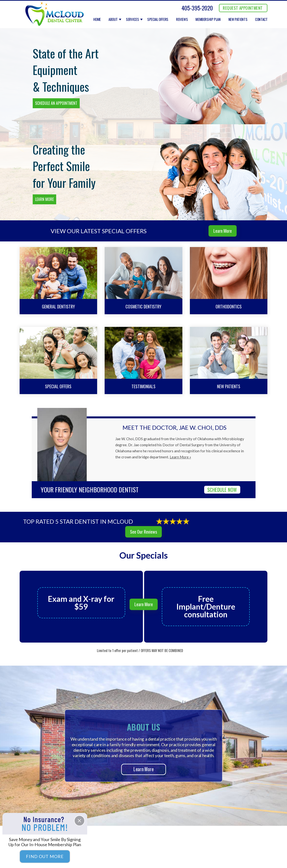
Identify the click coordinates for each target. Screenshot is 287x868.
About (113, 19)
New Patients (238, 19)
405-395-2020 (197, 8)
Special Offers (158, 19)
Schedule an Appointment (56, 103)
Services (132, 19)
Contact (261, 19)
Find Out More (45, 856)
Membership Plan (208, 19)
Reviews (182, 19)
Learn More (44, 199)
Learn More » (180, 457)
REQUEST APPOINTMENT (243, 8)
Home (97, 19)
